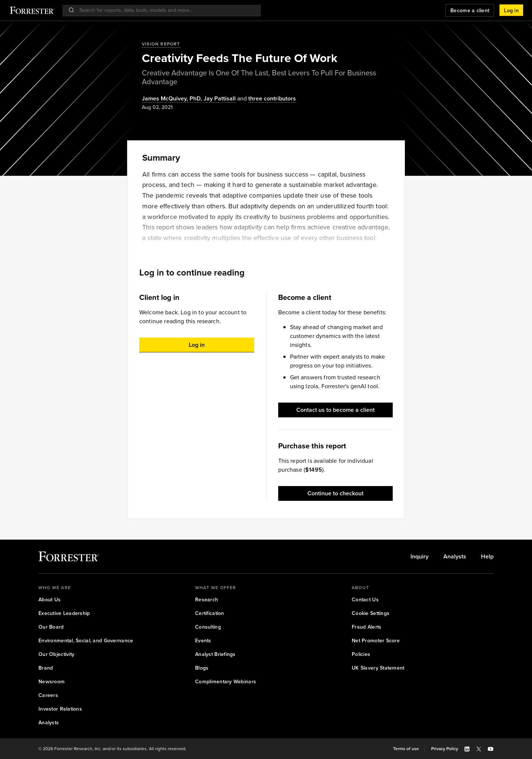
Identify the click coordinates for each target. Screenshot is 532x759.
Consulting (208, 627)
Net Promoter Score (376, 641)
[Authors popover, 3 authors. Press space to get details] (266, 99)
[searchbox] (165, 10)
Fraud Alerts (366, 627)
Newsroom (52, 682)
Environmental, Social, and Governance (86, 641)
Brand (46, 668)
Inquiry (420, 557)
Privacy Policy (445, 749)
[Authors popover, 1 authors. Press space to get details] (220, 99)
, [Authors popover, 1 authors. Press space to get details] (173, 99)
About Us (50, 600)
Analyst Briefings (215, 654)
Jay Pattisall (220, 99)
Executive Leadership (64, 613)
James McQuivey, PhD (171, 99)
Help (487, 557)
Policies (361, 654)
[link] (420, 557)
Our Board (51, 627)
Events (203, 641)
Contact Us (365, 600)
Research (207, 600)
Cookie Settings (371, 613)
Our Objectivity (56, 654)
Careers (48, 695)
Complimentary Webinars (226, 682)
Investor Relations (60, 709)
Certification (210, 613)
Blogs (202, 668)
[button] (511, 10)
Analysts (455, 557)
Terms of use (406, 749)
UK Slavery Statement (378, 668)
